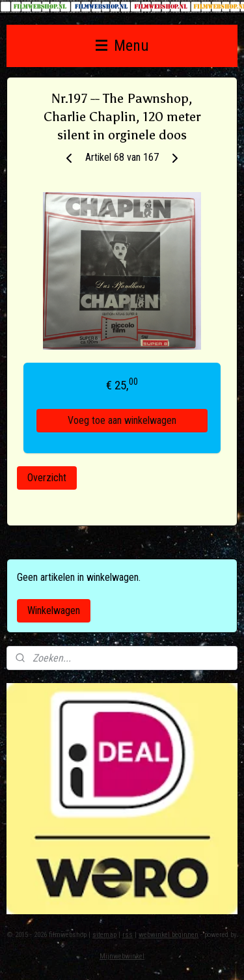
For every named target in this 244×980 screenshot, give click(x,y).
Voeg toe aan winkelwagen (122, 420)
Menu (122, 46)
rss (128, 935)
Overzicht (47, 478)
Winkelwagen (54, 610)
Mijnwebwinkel (122, 956)
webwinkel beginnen (169, 935)
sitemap (104, 935)
